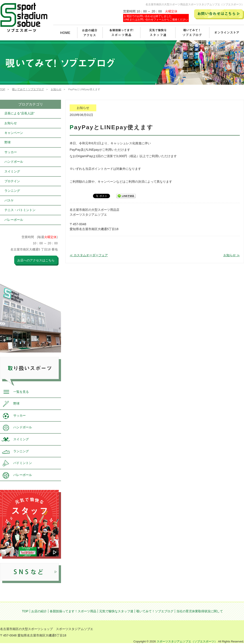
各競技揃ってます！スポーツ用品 (73, 611)
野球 (8, 142)
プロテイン (12, 181)
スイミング (12, 171)
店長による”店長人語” (19, 113)
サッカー (11, 152)
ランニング (12, 191)
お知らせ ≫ (232, 255)
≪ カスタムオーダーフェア (89, 255)
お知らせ (56, 89)
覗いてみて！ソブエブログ (28, 89)
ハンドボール (14, 162)
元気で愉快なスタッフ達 (116, 611)
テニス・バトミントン (20, 210)
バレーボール (14, 220)
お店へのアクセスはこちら (36, 260)
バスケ (9, 200)
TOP (3, 89)
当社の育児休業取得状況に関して (200, 611)
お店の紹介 (39, 611)
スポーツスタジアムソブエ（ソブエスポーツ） (187, 641)
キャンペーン (14, 133)
